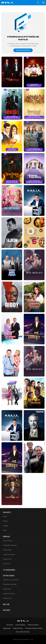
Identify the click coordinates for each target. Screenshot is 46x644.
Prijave (7, 610)
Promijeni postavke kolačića (34, 628)
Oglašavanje (7, 628)
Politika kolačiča (18, 628)
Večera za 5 (7, 559)
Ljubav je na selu (9, 554)
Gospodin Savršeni (10, 545)
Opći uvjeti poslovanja (23, 632)
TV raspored (9, 570)
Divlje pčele (7, 550)
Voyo (5, 530)
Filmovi (6, 521)
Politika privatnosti (33, 625)
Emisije (5, 526)
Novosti (7, 512)
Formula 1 (7, 564)
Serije (5, 516)
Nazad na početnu (23, 50)
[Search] (43, 3)
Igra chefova (8, 541)
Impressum (10, 625)
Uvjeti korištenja (20, 625)
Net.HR (6, 604)
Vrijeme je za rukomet (11, 580)
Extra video (9, 576)
